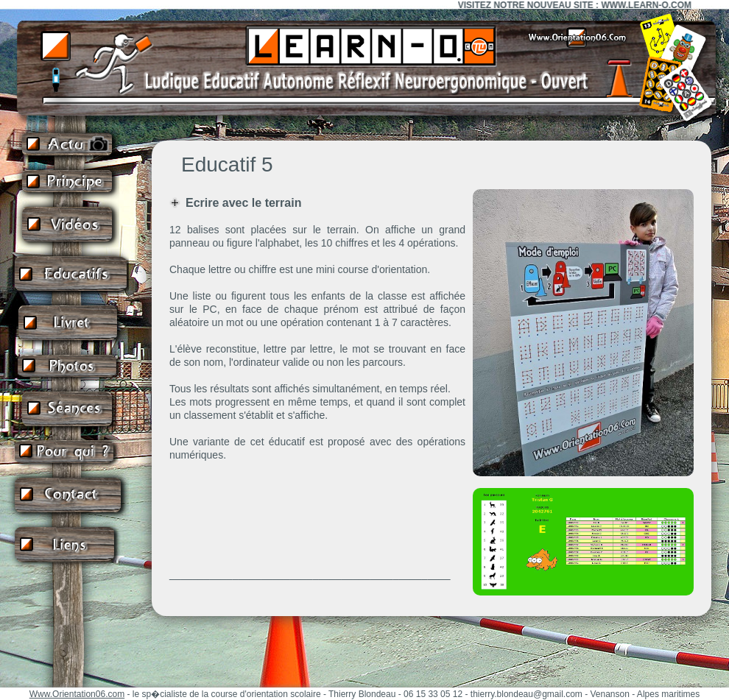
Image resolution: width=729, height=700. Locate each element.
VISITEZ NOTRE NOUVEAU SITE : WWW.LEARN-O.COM (579, 5)
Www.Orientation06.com (77, 694)
